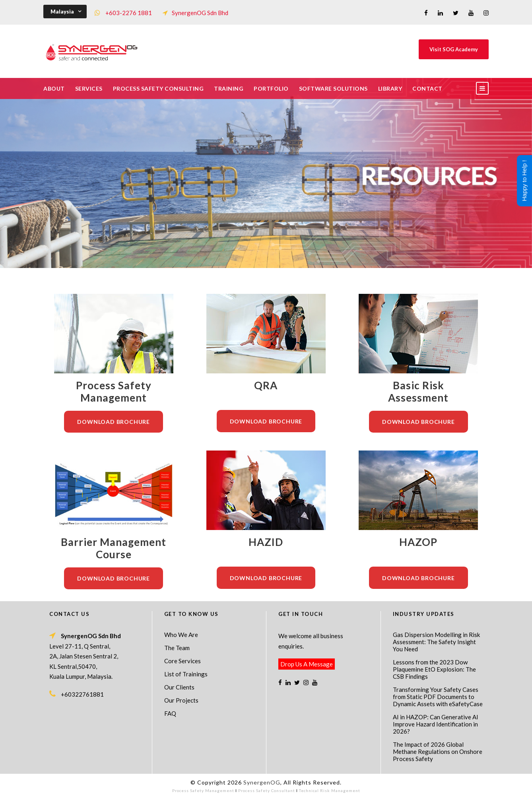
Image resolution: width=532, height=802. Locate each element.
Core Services (183, 661)
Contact (427, 88)
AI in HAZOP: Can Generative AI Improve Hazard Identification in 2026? (436, 724)
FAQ (170, 713)
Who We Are (181, 635)
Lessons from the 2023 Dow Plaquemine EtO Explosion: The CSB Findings (434, 669)
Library (390, 88)
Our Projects (181, 700)
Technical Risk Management (330, 790)
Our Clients (179, 687)
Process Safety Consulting (158, 88)
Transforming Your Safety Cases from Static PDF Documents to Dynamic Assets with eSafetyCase (438, 697)
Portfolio (271, 88)
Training (229, 88)
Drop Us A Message (307, 664)
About (54, 88)
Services (89, 88)
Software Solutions (333, 88)
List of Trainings (186, 674)
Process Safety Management (203, 790)
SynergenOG (262, 782)
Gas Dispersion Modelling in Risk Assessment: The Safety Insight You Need (436, 642)
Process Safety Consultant (267, 790)
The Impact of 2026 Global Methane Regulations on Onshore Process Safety (438, 752)
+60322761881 (82, 694)
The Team (177, 648)
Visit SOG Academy (454, 49)
